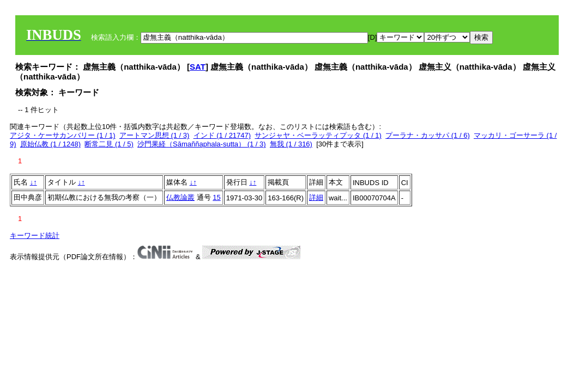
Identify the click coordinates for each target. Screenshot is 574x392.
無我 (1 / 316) (291, 144)
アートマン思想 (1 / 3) (155, 135)
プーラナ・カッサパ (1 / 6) (428, 135)
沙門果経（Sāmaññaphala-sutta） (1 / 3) (202, 144)
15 (216, 197)
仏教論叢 (180, 197)
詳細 (316, 197)
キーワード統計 (35, 235)
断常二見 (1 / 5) (109, 144)
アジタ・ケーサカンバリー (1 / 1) (63, 135)
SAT (198, 67)
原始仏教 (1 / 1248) (50, 144)
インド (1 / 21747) (222, 135)
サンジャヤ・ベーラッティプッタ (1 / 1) (318, 135)
